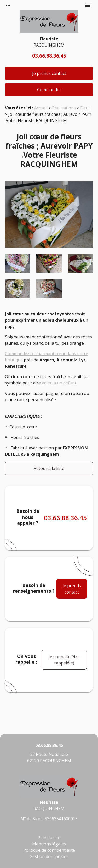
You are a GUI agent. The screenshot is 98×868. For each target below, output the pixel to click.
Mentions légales (49, 844)
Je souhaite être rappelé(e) (64, 660)
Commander (49, 90)
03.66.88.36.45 (49, 56)
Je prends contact (49, 73)
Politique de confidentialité (49, 850)
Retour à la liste (49, 468)
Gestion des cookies (49, 856)
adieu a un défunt (59, 383)
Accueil (41, 108)
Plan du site (49, 838)
